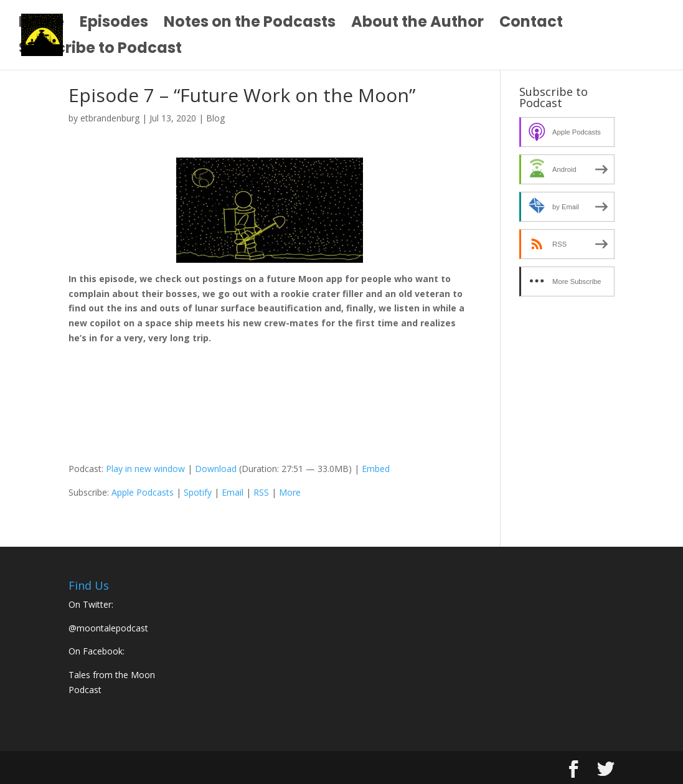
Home (41, 25)
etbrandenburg (110, 118)
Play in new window (145, 469)
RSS (261, 492)
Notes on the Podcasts (250, 25)
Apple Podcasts (143, 492)
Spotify (198, 492)
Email (233, 492)
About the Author (417, 25)
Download (216, 469)
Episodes (114, 25)
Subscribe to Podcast (100, 51)
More (290, 492)
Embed (376, 469)
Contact (531, 25)
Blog (215, 118)
